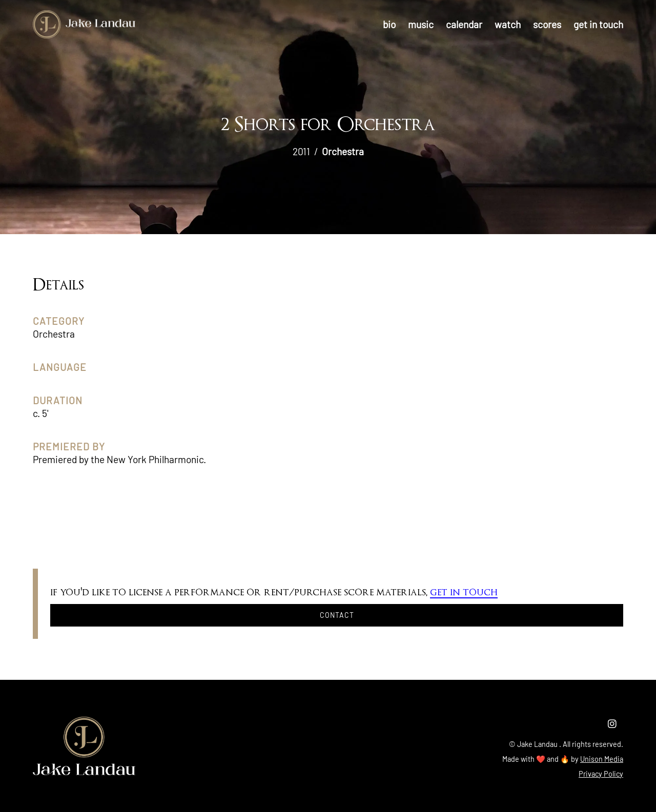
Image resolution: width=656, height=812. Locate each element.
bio (389, 24)
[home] (84, 24)
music (421, 24)
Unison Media (602, 759)
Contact (337, 615)
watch (508, 24)
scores (547, 24)
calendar (464, 24)
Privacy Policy (601, 774)
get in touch (598, 24)
